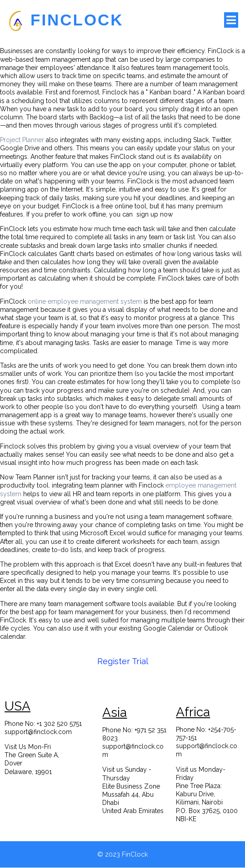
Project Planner (22, 140)
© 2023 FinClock (122, 855)
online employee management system (85, 301)
